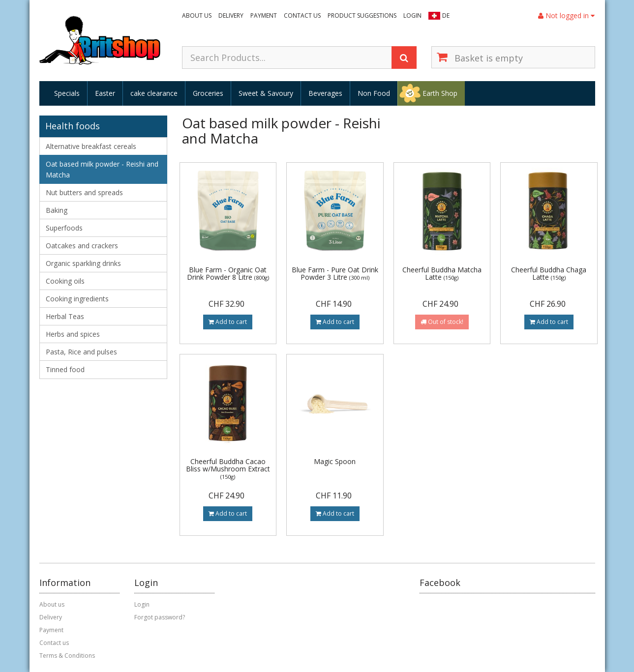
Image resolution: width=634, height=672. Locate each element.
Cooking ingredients (77, 299)
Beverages (325, 93)
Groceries (208, 93)
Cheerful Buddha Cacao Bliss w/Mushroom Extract (228, 469)
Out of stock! (442, 322)
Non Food (374, 93)
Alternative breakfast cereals (91, 146)
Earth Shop (440, 93)
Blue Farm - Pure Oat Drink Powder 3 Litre (335, 273)
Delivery (231, 15)
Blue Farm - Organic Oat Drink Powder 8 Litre (228, 273)
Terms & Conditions (67, 656)
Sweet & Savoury (266, 93)
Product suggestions (362, 15)
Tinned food (65, 369)
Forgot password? (160, 617)
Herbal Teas (65, 316)
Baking (57, 210)
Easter (105, 93)
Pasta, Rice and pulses (81, 352)
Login (412, 15)
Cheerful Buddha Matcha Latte (442, 273)
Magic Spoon (335, 461)
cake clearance (154, 93)
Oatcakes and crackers (82, 246)
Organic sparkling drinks (83, 263)
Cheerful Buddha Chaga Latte (549, 273)
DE (446, 15)
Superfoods (64, 228)
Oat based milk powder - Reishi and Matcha (102, 169)
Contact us (302, 15)
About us (197, 15)
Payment (264, 15)
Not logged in (566, 15)
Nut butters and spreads (84, 192)
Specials (67, 93)
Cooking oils (65, 281)
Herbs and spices (73, 334)
